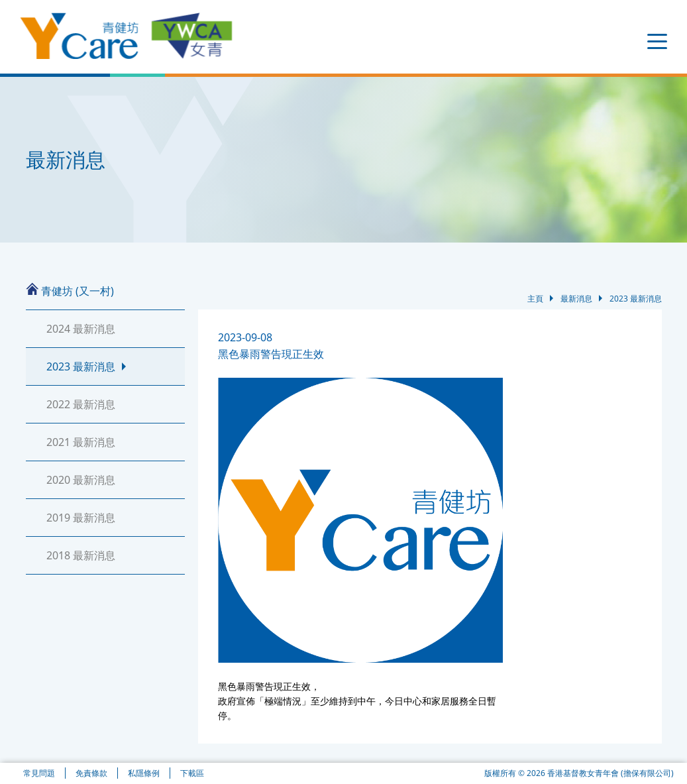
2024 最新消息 (81, 329)
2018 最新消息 (81, 555)
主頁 (535, 302)
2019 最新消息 (81, 518)
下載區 (192, 773)
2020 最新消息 (81, 480)
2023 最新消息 (81, 366)
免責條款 (91, 773)
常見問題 (39, 773)
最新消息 (576, 302)
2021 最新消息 (81, 442)
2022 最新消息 (81, 404)
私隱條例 (144, 773)
